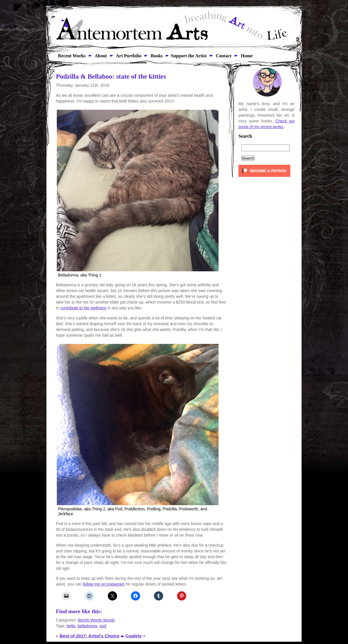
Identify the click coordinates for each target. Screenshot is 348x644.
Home (246, 56)
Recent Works (70, 56)
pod (103, 626)
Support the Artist (189, 56)
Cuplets (133, 636)
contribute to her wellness (83, 308)
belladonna (88, 626)
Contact (223, 56)
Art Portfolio (128, 56)
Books (156, 56)
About (100, 56)
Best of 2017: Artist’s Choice (90, 636)
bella (71, 626)
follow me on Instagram (104, 584)
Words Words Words (96, 620)
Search (245, 136)
